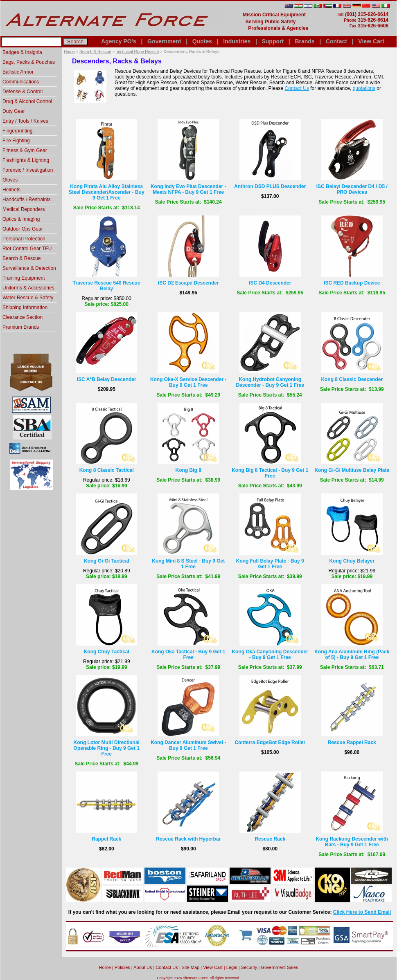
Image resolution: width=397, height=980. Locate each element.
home (105, 967)
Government (164, 41)
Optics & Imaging (21, 219)
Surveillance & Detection (29, 268)
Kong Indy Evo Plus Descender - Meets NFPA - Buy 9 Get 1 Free (188, 189)
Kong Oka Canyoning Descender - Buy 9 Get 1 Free (270, 655)
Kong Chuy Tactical (107, 652)
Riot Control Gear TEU (27, 249)
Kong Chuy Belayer (352, 561)
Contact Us (297, 88)
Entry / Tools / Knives (25, 121)
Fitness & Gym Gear (25, 150)
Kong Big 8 (188, 470)
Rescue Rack (270, 839)
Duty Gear (14, 111)
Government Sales (279, 967)
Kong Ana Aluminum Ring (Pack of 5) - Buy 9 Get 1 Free (352, 655)
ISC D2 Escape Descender (188, 283)
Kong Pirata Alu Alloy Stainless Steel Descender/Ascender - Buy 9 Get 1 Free (107, 192)
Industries (237, 41)
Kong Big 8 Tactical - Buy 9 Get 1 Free (270, 473)
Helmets (11, 190)
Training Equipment (24, 278)
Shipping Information (25, 307)
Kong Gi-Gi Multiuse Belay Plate (352, 470)
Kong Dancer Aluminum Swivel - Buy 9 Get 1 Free (188, 745)
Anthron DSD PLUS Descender (270, 186)
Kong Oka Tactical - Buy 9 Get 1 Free (188, 655)
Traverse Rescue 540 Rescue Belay (107, 286)
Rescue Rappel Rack (352, 742)
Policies (122, 967)
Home (69, 52)
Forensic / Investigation (28, 170)
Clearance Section (23, 317)
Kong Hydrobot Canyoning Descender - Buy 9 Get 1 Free (270, 382)
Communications (21, 82)
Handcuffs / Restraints (27, 200)
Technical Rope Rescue (137, 52)
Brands (305, 41)
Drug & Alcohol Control (27, 101)
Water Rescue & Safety (28, 298)
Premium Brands (21, 327)
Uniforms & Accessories (28, 288)
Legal (232, 967)
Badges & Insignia (22, 52)
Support (273, 41)
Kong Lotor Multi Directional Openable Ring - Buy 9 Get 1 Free (107, 748)
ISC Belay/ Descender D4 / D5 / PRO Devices (352, 189)
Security (249, 967)
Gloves (10, 180)
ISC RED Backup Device (352, 283)
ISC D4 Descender (270, 283)
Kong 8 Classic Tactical (107, 470)
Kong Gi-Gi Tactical (106, 561)
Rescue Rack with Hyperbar (188, 839)
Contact (336, 41)
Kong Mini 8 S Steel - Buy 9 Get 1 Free (188, 564)
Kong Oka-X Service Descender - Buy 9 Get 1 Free (188, 382)
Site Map (191, 967)
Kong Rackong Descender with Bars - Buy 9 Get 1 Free (352, 842)
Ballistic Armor (18, 72)
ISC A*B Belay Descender (107, 379)
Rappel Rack (106, 839)
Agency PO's (119, 41)
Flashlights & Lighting (26, 160)
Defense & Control (23, 92)
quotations (364, 88)
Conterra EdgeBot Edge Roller (270, 742)
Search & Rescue (95, 52)
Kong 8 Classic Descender (352, 379)
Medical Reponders (24, 209)
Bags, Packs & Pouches (29, 62)
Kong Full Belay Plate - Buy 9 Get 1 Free (270, 564)
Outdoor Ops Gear (23, 229)
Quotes (202, 41)
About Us (143, 967)
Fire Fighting (16, 141)
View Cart (371, 41)
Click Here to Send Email (362, 912)
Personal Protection (24, 239)
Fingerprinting (17, 131)
